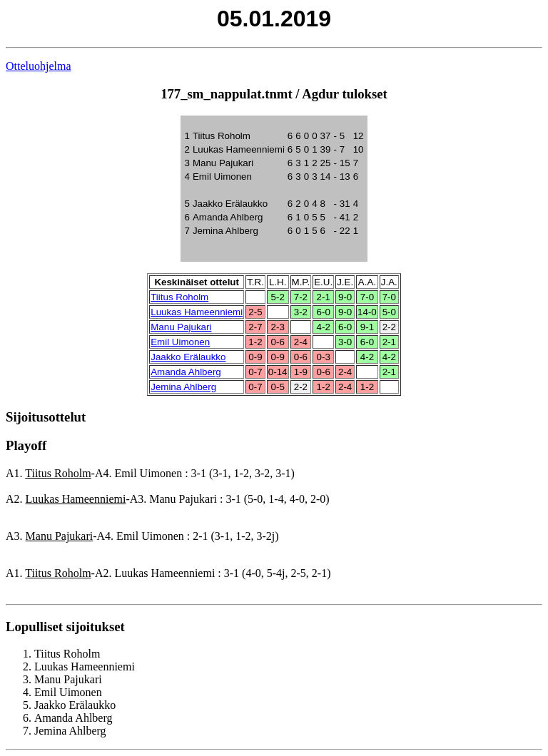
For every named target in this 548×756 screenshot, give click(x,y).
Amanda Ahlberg (186, 372)
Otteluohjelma (39, 66)
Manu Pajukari (181, 327)
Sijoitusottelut (46, 417)
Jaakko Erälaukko (188, 357)
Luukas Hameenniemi (197, 312)
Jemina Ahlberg (183, 387)
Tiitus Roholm (179, 297)
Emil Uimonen (180, 342)
